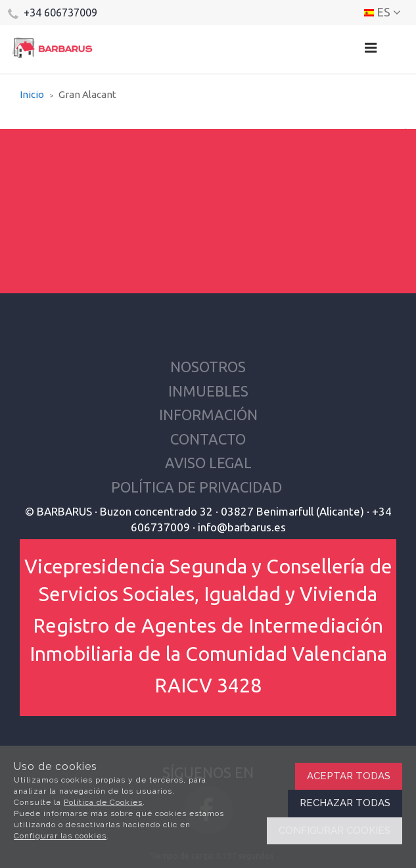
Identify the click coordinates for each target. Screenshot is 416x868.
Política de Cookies (103, 802)
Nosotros (208, 367)
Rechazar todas (345, 803)
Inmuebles (208, 391)
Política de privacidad (196, 487)
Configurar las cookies (60, 836)
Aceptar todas (349, 776)
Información (208, 415)
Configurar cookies (335, 831)
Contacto (208, 439)
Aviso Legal (208, 463)
